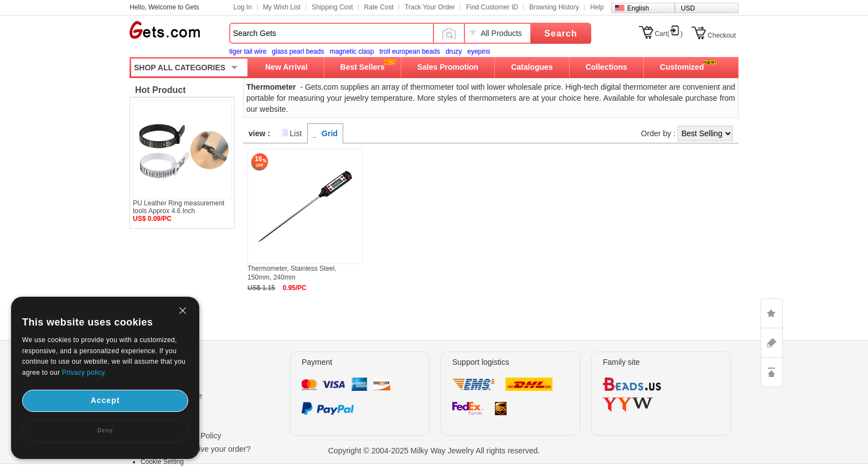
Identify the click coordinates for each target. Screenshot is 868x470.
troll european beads (409, 51)
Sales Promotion (448, 67)
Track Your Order (430, 7)
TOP (772, 372)
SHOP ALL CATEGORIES (180, 68)
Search (560, 33)
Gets (165, 30)
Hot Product (161, 90)
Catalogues (532, 67)
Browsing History (554, 7)
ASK (772, 343)
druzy (454, 51)
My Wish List (282, 7)
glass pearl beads (298, 51)
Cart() (669, 34)
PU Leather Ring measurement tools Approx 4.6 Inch (179, 207)
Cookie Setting (162, 462)
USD (688, 8)
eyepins (479, 51)
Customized (682, 67)
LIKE (772, 313)
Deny (105, 430)
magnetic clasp (352, 51)
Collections (606, 67)
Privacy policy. (84, 373)
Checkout (722, 35)
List (296, 133)
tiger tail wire (248, 51)
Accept (105, 400)
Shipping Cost (332, 7)
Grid (330, 133)
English (638, 8)
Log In (243, 7)
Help (597, 7)
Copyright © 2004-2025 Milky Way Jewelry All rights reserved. (434, 451)
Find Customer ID (492, 7)
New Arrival (286, 67)
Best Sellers (363, 67)
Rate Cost (379, 7)
